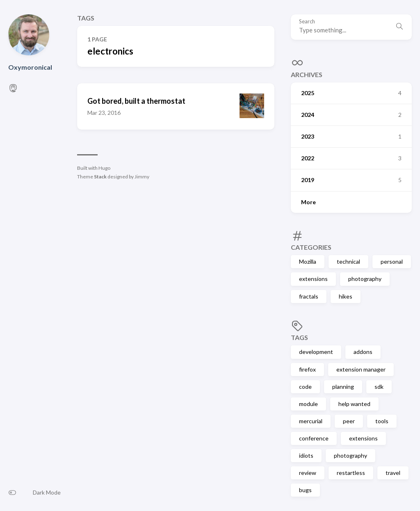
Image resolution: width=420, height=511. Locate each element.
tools (382, 421)
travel (393, 473)
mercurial (311, 421)
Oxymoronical (30, 67)
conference (314, 438)
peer (349, 421)
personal (392, 261)
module (308, 404)
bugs (305, 490)
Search (307, 22)
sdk (379, 387)
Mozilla (308, 261)
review (308, 473)
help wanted (354, 404)
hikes (346, 296)
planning (343, 387)
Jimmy (142, 177)
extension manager (361, 369)
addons (363, 352)
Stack (100, 177)
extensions (313, 279)
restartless (351, 473)
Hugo (104, 168)
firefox (307, 369)
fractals (309, 296)
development (316, 352)
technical (348, 261)
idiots (306, 455)
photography (365, 279)
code (305, 387)
